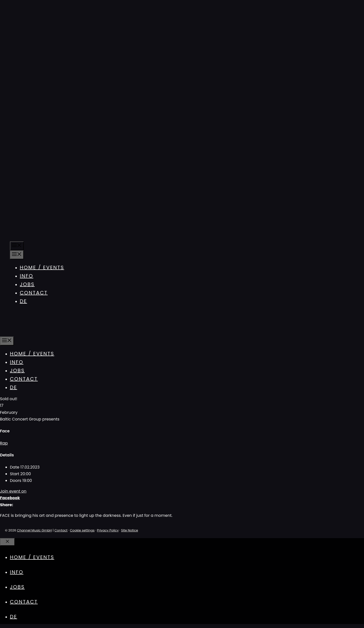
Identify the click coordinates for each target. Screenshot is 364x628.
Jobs (27, 284)
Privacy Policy (108, 530)
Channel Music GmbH (35, 530)
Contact (34, 293)
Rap (4, 443)
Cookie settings (82, 530)
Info (26, 276)
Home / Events (42, 267)
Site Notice (129, 530)
